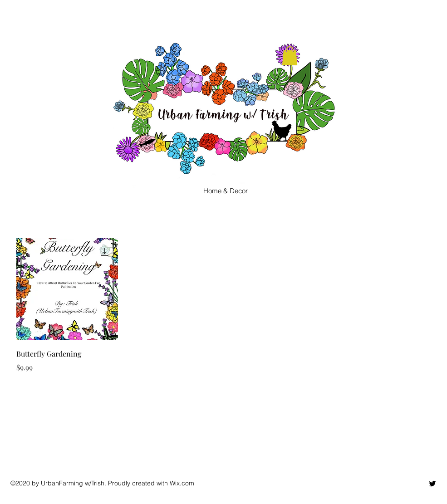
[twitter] (432, 484)
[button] (290, 56)
